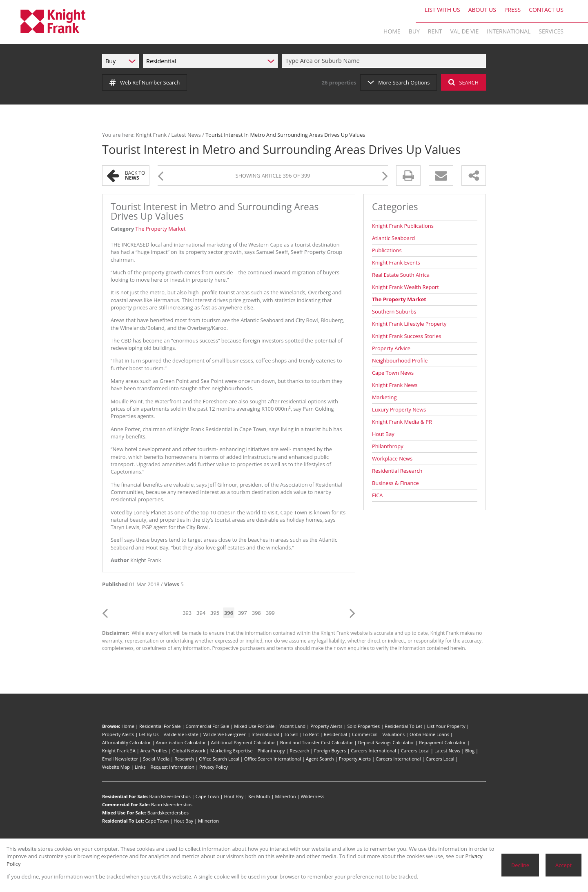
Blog (470, 751)
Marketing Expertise (232, 751)
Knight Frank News (395, 385)
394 (201, 613)
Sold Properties (363, 726)
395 (215, 613)
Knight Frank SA (119, 751)
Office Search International (273, 759)
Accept (563, 865)
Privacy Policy (214, 767)
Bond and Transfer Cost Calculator (317, 742)
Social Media (156, 759)
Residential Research (397, 471)
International (265, 734)
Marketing (384, 397)
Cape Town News (393, 373)
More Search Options (399, 82)
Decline (520, 865)
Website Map (116, 767)
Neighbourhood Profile (400, 360)
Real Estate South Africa (401, 275)
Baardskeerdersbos (170, 796)
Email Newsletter (120, 759)
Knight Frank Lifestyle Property (409, 324)
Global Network (189, 751)
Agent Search (320, 759)
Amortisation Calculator (181, 742)
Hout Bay (383, 434)
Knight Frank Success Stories (406, 336)
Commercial (365, 734)
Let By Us (149, 734)
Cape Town (207, 796)
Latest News (186, 135)
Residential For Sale (160, 726)
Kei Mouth (259, 796)
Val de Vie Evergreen (225, 734)
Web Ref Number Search (145, 82)
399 (270, 613)
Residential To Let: (123, 821)
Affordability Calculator (126, 742)
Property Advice (391, 348)
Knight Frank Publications (403, 226)
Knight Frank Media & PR (402, 422)
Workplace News (392, 458)
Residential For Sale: (125, 796)
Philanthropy (388, 446)
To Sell (291, 734)
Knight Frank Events (396, 262)
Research (300, 751)
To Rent (311, 734)
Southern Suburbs (394, 311)
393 (187, 613)
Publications (387, 250)
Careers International (373, 751)
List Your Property (446, 726)
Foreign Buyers (330, 751)
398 (256, 613)
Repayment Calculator (442, 742)
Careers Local (415, 751)
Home (128, 726)
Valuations (394, 734)
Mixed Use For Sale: (124, 813)
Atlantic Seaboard (393, 238)
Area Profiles (154, 751)
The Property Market (161, 229)
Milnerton (286, 796)
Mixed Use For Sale (254, 726)
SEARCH (463, 82)
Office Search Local (219, 759)
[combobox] (385, 61)
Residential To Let (403, 726)
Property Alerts (326, 726)
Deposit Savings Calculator (386, 742)
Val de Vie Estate (181, 734)
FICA (377, 495)
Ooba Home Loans (429, 734)
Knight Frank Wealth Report (405, 287)
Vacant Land (292, 726)
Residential (335, 734)
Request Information (173, 767)
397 (243, 613)
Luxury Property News (399, 409)
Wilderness (313, 796)
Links (140, 767)
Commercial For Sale (207, 726)
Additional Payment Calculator (243, 742)
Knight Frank (151, 135)
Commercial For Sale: (126, 804)
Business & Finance (395, 483)
